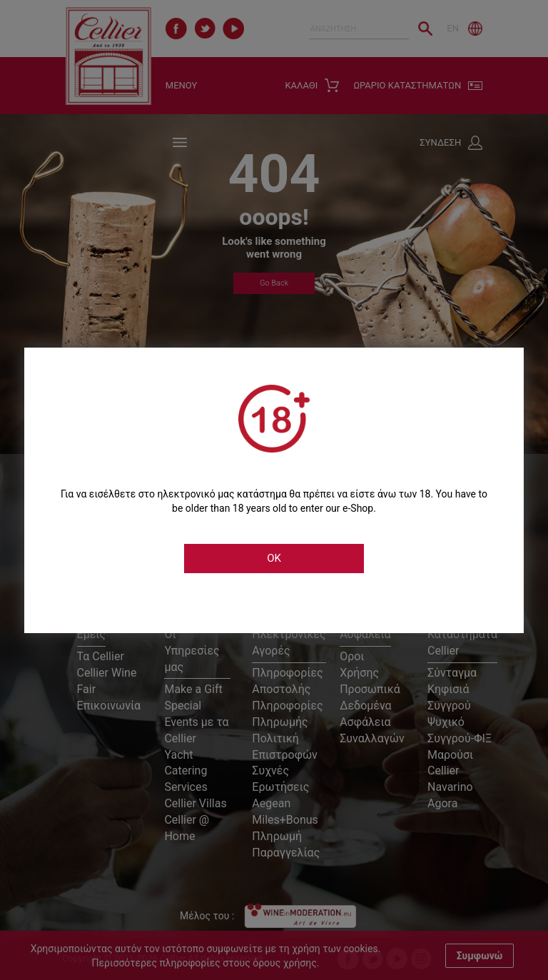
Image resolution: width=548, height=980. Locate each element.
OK (274, 558)
